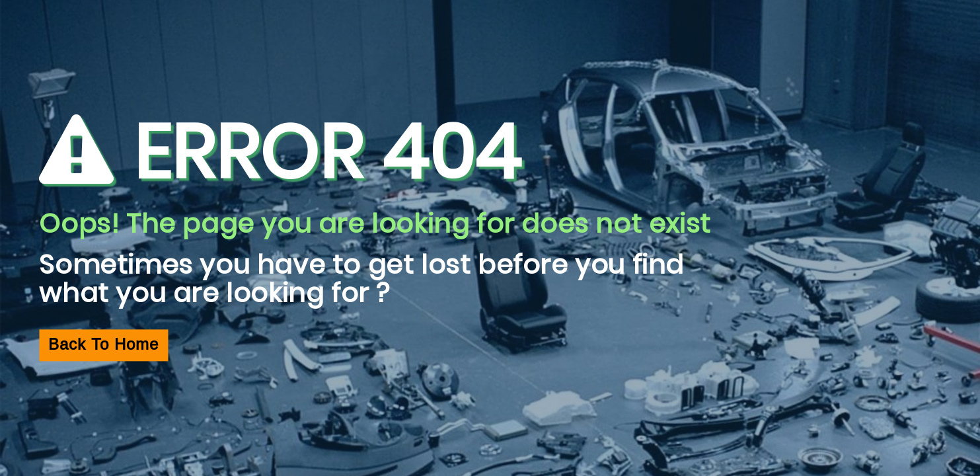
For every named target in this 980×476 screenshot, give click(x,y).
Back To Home (103, 345)
